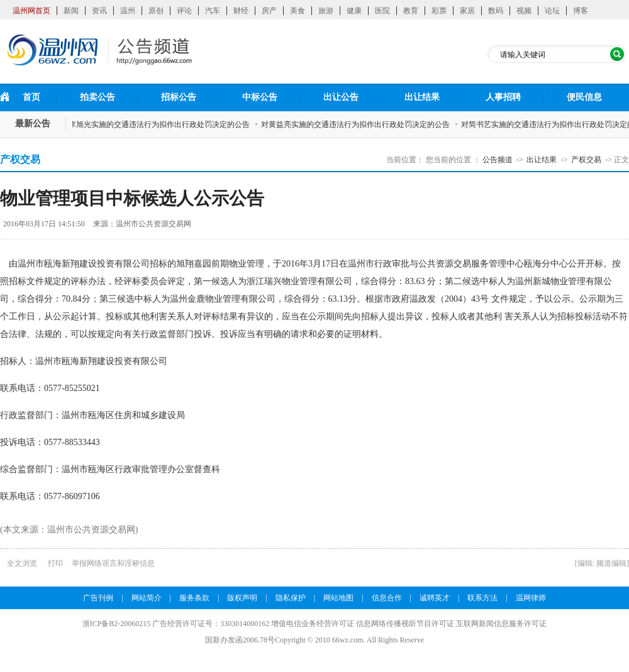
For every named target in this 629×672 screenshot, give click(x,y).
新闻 (71, 11)
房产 (269, 11)
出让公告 (341, 97)
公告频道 (498, 160)
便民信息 (584, 97)
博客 (581, 11)
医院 (382, 11)
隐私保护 (291, 598)
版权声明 (242, 598)
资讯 (99, 11)
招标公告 (179, 97)
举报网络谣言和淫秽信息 (113, 563)
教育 (411, 11)
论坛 (552, 11)
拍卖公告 (97, 97)
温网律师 (531, 598)
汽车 (213, 11)
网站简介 (147, 598)
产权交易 (586, 160)
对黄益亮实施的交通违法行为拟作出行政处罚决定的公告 (358, 124)
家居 (467, 11)
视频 (524, 11)
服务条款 (194, 598)
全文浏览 (22, 563)
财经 (241, 11)
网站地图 (338, 598)
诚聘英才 (435, 598)
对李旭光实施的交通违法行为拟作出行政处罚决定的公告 (158, 124)
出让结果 (422, 97)
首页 (31, 97)
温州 (128, 11)
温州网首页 (31, 11)
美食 (298, 11)
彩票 (439, 11)
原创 (156, 11)
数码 (496, 11)
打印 (55, 563)
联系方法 (482, 598)
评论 (184, 11)
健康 (354, 11)
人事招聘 (503, 97)
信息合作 (387, 598)
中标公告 (260, 97)
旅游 (326, 11)
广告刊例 (98, 598)
